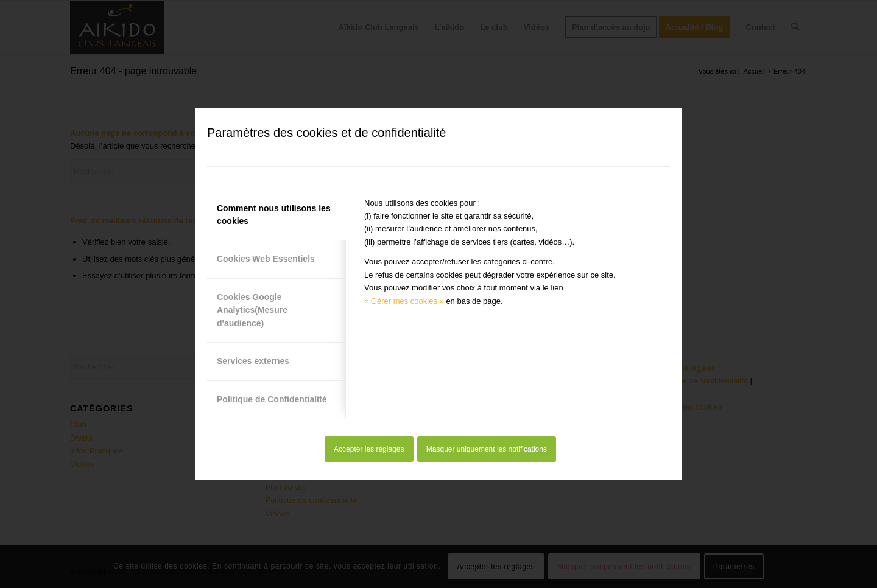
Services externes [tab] (253, 361)
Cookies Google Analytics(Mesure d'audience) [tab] (252, 310)
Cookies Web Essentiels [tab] (266, 259)
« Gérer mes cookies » (404, 301)
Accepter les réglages (369, 449)
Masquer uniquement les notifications (487, 449)
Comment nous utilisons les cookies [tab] (274, 215)
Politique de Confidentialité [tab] (272, 399)
